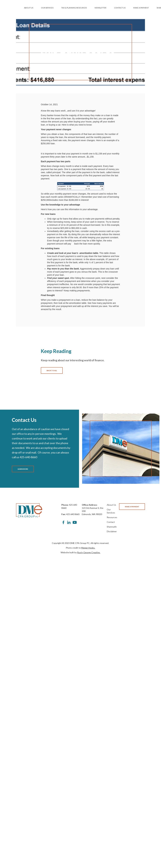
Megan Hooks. (88, 548)
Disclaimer (112, 531)
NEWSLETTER (100, 8)
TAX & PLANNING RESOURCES (74, 8)
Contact (111, 522)
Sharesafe (112, 527)
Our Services (111, 511)
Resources (112, 517)
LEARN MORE (23, 469)
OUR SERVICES (47, 8)
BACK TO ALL (52, 370)
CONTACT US (120, 8)
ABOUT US (29, 8)
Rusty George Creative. (89, 552)
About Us (111, 505)
